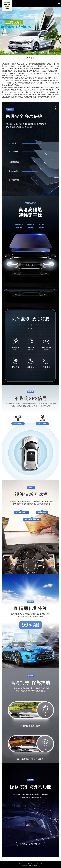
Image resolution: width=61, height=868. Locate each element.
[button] (5, 31)
